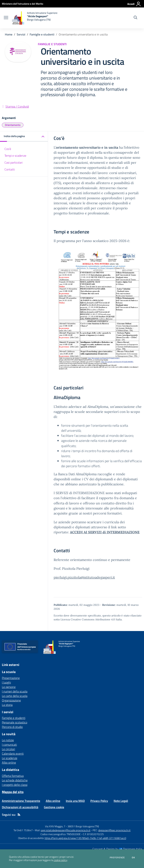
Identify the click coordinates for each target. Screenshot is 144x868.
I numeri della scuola (15, 691)
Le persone (9, 687)
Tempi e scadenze (15, 156)
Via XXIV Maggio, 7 (55, 826)
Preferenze (117, 858)
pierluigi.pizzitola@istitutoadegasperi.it (84, 577)
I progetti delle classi (15, 785)
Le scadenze (10, 758)
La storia (7, 705)
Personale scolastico (15, 722)
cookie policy (60, 860)
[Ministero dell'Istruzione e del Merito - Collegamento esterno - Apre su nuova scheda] (22, 4)
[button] (24, 136)
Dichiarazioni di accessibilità (20, 807)
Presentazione (11, 678)
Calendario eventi (13, 754)
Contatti (10, 169)
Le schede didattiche (15, 780)
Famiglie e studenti (42, 34)
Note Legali (121, 801)
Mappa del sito (13, 792)
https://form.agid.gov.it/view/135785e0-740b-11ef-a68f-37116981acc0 (85, 838)
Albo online (9, 762)
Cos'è (8, 149)
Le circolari (8, 749)
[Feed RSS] (19, 815)
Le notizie (8, 740)
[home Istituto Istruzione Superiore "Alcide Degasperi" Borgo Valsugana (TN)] (35, 18)
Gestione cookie (54, 807)
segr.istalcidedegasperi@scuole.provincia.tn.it (66, 830)
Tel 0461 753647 (23, 830)
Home (9, 34)
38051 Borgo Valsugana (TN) (83, 826)
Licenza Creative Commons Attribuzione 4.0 (88, 619)
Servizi (21, 34)
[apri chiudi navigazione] (6, 18)
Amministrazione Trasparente (21, 801)
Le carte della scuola (15, 696)
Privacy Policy (99, 801)
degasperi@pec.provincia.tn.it (114, 830)
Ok (133, 858)
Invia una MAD (75, 801)
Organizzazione (11, 700)
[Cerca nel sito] (135, 18)
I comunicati (9, 745)
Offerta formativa (13, 776)
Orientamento (13, 125)
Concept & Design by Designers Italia (117, 849)
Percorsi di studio (12, 727)
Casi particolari (13, 162)
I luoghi (6, 682)
